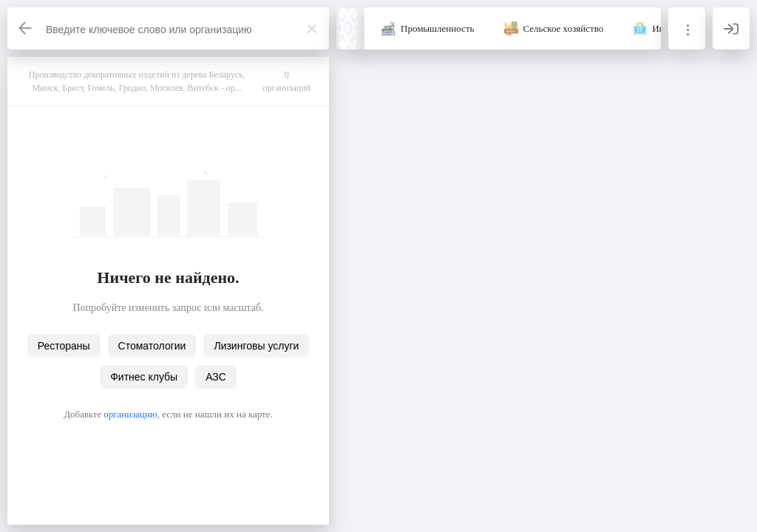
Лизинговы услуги (256, 346)
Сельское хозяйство (564, 28)
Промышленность (438, 28)
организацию (130, 414)
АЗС (216, 377)
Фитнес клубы (144, 377)
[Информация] (687, 28)
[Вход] (731, 28)
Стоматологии (152, 346)
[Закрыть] (312, 29)
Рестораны (64, 346)
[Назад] (26, 28)
